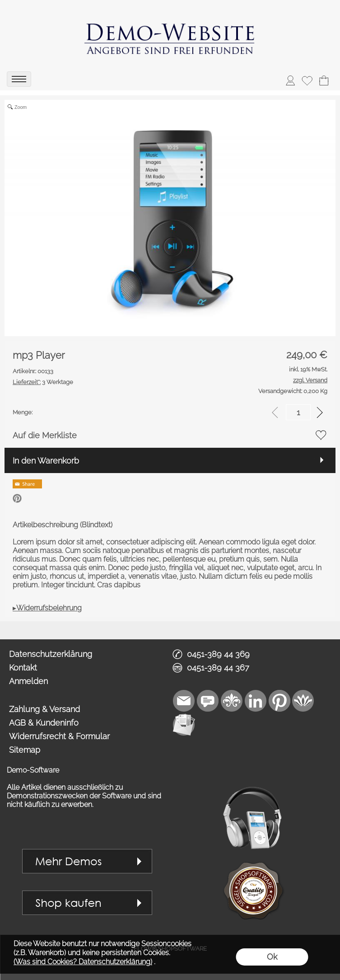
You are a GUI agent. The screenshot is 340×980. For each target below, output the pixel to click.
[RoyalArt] (232, 701)
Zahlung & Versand (44, 709)
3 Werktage (43, 382)
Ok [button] (272, 957)
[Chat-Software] (208, 701)
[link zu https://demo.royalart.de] (170, 34)
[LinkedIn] (256, 701)
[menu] (19, 79)
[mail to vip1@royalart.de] (184, 701)
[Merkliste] (307, 80)
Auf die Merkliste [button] (45, 435)
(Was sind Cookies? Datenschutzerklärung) (83, 962)
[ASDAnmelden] (290, 80)
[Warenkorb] (324, 80)
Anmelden (28, 681)
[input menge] (298, 412)
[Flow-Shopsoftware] (303, 701)
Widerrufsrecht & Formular (59, 736)
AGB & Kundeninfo (44, 723)
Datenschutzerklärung (51, 654)
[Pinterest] (279, 701)
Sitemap (25, 750)
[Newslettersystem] (184, 725)
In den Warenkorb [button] (46, 461)
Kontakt (23, 668)
